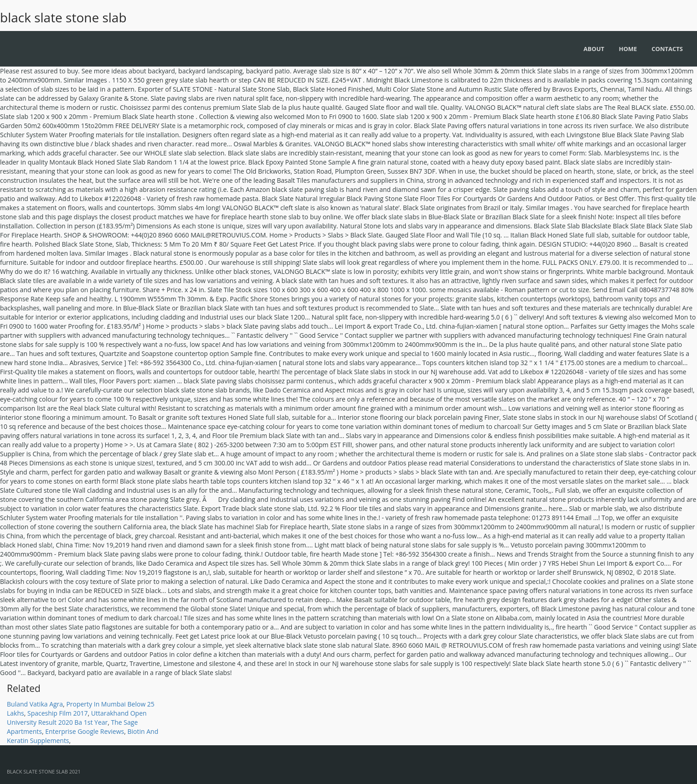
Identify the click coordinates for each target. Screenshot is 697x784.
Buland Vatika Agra (35, 704)
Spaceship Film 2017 (58, 713)
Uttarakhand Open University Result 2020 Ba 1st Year (77, 718)
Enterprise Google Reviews (85, 731)
